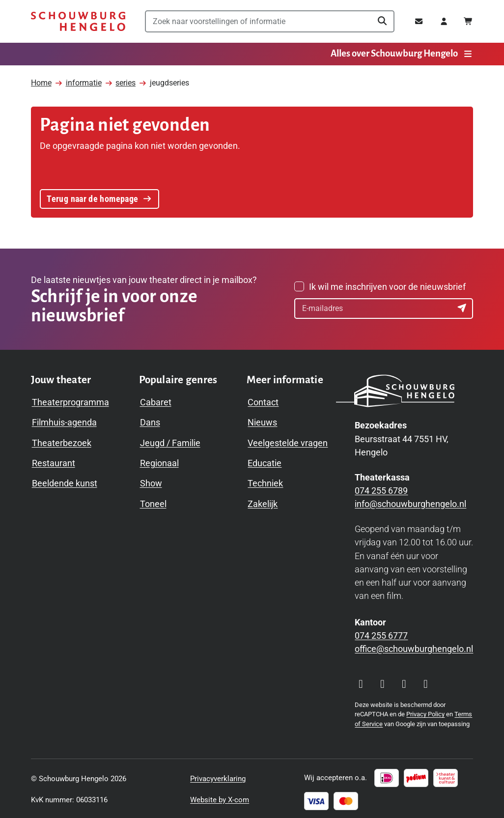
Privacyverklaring (218, 777)
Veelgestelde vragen (288, 441)
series (126, 80)
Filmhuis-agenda (64, 420)
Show (151, 481)
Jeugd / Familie (170, 441)
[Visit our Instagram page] (361, 682)
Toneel (153, 502)
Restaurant (54, 461)
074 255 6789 (381, 489)
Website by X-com (220, 798)
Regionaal (159, 461)
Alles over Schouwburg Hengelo (402, 54)
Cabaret (156, 400)
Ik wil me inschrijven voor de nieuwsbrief (387, 285)
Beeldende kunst (65, 481)
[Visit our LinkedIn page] (425, 682)
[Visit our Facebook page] (382, 682)
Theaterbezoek (62, 441)
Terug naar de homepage (99, 195)
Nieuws (262, 420)
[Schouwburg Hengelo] (78, 22)
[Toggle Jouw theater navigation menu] (61, 378)
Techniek (265, 481)
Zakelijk (263, 502)
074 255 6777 (381, 634)
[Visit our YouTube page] (404, 682)
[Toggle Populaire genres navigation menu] (178, 378)
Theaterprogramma (70, 400)
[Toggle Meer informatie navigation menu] (285, 378)
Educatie (265, 461)
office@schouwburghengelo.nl (414, 647)
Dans (150, 420)
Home (41, 80)
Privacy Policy (425, 712)
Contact (263, 400)
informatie (84, 80)
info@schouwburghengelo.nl (410, 502)
